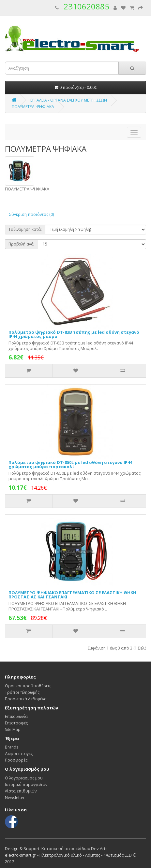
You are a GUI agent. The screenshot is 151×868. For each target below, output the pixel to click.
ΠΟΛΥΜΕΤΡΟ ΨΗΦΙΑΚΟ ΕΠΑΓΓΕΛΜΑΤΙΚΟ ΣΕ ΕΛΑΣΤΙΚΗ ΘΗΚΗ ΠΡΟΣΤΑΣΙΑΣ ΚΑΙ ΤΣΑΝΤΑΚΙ (72, 595)
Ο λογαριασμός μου (24, 778)
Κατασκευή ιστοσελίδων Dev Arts (75, 848)
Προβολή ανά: (22, 244)
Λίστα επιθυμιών (21, 791)
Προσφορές (16, 760)
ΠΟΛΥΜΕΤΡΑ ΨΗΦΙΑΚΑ (33, 107)
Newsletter (15, 798)
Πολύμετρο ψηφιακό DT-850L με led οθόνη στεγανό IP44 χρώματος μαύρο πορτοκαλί (70, 464)
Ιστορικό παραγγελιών (26, 784)
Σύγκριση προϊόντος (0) (31, 214)
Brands (12, 747)
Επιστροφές (16, 723)
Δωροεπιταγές (19, 754)
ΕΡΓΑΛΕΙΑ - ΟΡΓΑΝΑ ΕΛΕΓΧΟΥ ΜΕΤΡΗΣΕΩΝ (69, 100)
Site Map (13, 729)
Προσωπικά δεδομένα (26, 699)
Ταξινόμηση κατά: (25, 229)
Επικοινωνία (16, 716)
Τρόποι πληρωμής (22, 692)
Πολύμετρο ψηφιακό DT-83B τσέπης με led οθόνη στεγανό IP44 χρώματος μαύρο (74, 334)
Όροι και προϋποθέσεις (28, 686)
